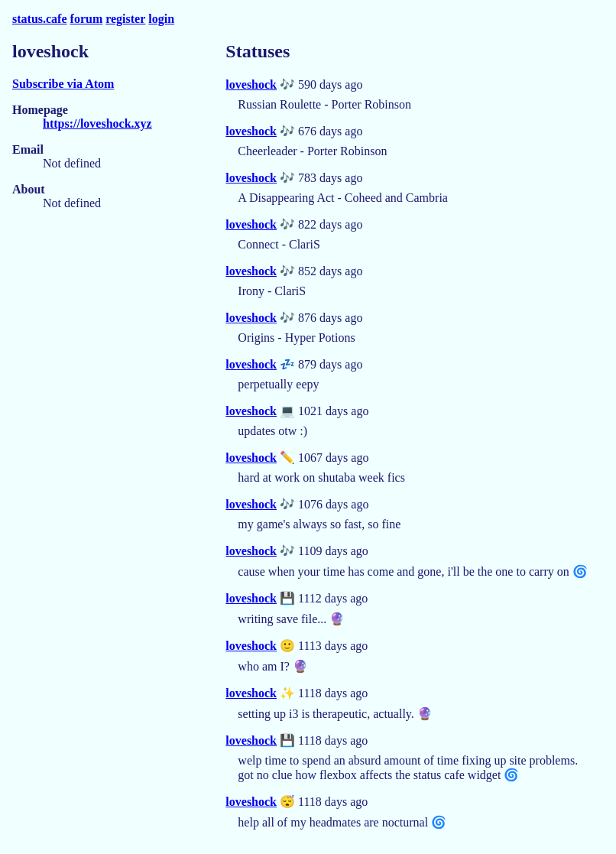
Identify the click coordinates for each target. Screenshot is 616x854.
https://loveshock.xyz (97, 123)
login (161, 19)
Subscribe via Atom (63, 84)
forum (87, 19)
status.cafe (40, 19)
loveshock (251, 84)
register (125, 19)
